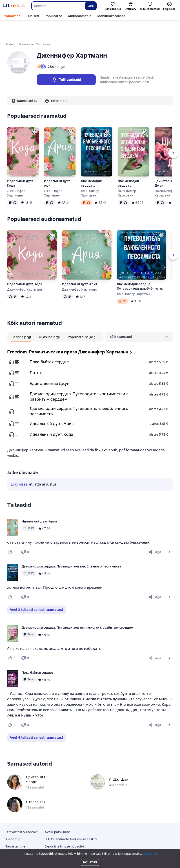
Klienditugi (13, 822)
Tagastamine (15, 829)
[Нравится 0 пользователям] (12, 535)
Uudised (33, 16)
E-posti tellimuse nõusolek (65, 829)
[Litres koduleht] (14, 6)
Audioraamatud (80, 16)
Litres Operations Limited (90, 852)
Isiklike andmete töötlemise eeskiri (71, 822)
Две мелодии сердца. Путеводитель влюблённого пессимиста (92, 166)
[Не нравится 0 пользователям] (26, 535)
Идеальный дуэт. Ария (57, 166)
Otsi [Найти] (91, 6)
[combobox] (58, 6)
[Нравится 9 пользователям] (12, 708)
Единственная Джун (50, 366)
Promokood (12, 16)
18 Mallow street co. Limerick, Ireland (90, 856)
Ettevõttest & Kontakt (21, 815)
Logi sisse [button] (19, 467)
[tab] (24, 84)
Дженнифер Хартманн (16, 176)
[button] (169, 535)
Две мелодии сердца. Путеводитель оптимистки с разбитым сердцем (133, 166)
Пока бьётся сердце (49, 345)
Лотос (36, 356)
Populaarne (53, 16)
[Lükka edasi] (34, 115)
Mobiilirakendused (111, 16)
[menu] (139, 320)
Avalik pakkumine (58, 815)
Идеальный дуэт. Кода (20, 166)
